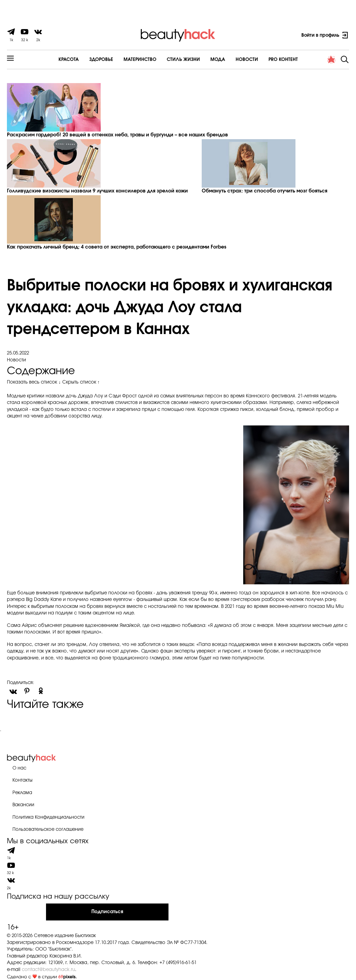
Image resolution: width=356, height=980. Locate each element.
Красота (69, 60)
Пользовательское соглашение (48, 830)
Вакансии (23, 805)
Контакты (22, 780)
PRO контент (283, 60)
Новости (247, 60)
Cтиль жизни (183, 60)
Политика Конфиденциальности (48, 817)
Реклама (22, 793)
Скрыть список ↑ (81, 382)
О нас (19, 768)
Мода (218, 60)
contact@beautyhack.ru (48, 970)
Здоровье (101, 60)
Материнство (140, 60)
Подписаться (107, 912)
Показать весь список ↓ (34, 382)
